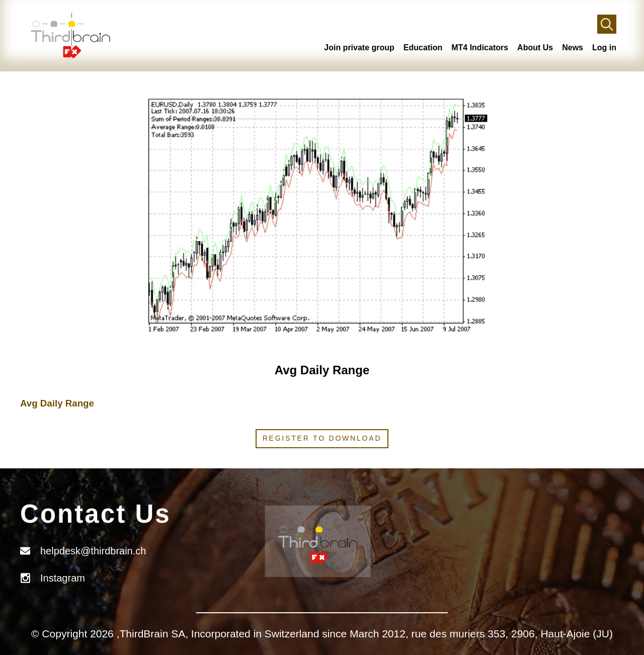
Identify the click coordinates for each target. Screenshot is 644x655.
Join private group (359, 48)
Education (423, 48)
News (573, 48)
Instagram (63, 578)
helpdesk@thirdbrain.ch (93, 551)
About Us (535, 48)
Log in (604, 48)
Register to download (322, 438)
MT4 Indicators (480, 48)
